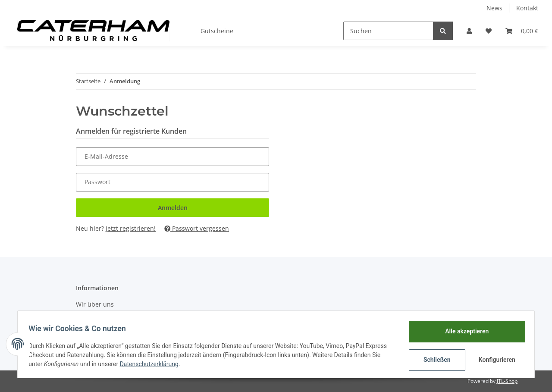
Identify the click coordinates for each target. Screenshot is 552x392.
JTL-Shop (507, 381)
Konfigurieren (495, 360)
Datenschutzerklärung (152, 364)
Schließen (434, 360)
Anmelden (173, 208)
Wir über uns (95, 304)
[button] (469, 31)
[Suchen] (388, 31)
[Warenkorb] (522, 31)
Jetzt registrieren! (131, 228)
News (494, 8)
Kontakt (527, 8)
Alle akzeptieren (464, 331)
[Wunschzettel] (489, 31)
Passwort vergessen (197, 228)
